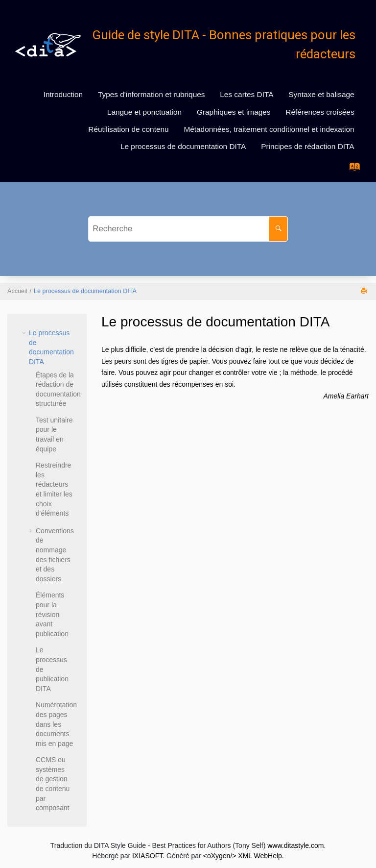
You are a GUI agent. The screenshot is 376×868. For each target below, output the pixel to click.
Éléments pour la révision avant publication (52, 614)
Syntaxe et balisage (321, 94)
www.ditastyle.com (295, 845)
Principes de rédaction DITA (307, 146)
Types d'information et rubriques (152, 94)
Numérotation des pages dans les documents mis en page (56, 724)
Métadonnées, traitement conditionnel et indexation (269, 129)
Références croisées (320, 112)
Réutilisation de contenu (128, 129)
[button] (25, 333)
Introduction (63, 94)
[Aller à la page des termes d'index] (352, 169)
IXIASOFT (147, 856)
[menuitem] (63, 95)
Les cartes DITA (247, 94)
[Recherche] (278, 229)
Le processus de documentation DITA (183, 146)
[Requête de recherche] (188, 229)
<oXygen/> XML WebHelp (243, 856)
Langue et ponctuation (144, 112)
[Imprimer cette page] (365, 291)
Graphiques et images (234, 112)
